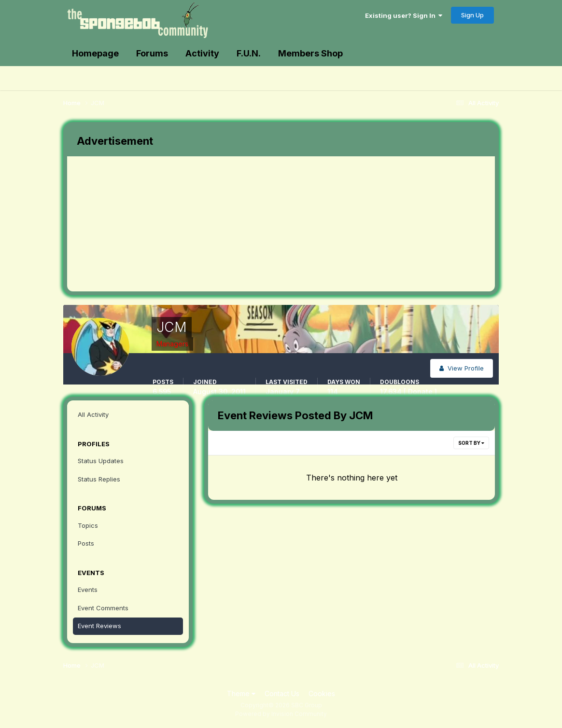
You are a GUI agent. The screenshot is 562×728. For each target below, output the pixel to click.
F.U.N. (249, 53)
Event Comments (103, 608)
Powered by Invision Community (281, 714)
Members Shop (310, 53)
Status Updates (101, 461)
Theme (241, 694)
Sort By (471, 443)
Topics (88, 525)
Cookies (322, 694)
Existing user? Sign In (404, 15)
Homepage (95, 53)
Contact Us (282, 694)
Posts (86, 543)
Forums (152, 53)
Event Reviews (99, 626)
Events (88, 590)
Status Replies (99, 479)
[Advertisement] (243, 224)
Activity (202, 53)
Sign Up (472, 15)
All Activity (93, 414)
